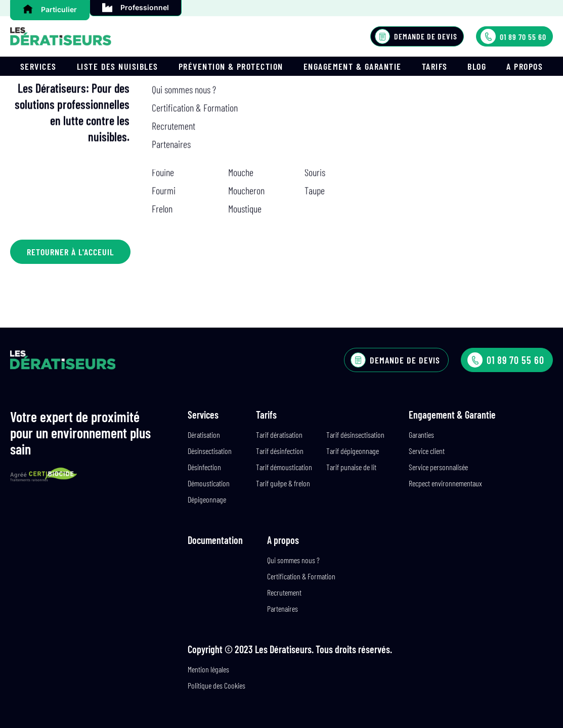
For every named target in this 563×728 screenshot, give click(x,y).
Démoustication (209, 483)
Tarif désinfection (280, 451)
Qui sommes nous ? (293, 560)
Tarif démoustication (284, 467)
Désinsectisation (210, 451)
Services (38, 66)
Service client (427, 451)
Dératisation (204, 435)
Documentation (215, 540)
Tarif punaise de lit (351, 467)
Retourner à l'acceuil (70, 252)
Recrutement (284, 592)
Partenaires (283, 608)
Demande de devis (416, 36)
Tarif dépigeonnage (353, 451)
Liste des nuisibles (118, 66)
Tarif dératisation (279, 435)
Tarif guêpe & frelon (283, 483)
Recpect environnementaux (445, 483)
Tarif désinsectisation (355, 435)
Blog (477, 66)
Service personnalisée (438, 467)
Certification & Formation (301, 576)
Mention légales (208, 669)
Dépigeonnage (207, 499)
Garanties (421, 435)
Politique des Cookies (216, 685)
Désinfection (204, 467)
